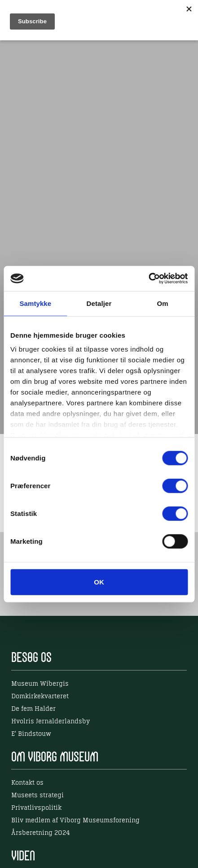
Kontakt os (27, 783)
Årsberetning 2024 (41, 833)
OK (99, 582)
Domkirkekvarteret (40, 696)
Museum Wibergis (40, 684)
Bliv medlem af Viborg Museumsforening (75, 821)
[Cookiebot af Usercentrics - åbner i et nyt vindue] (148, 279)
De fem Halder (33, 709)
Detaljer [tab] (99, 303)
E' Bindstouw (31, 734)
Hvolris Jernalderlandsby (51, 722)
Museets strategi (37, 795)
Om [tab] (163, 303)
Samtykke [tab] (35, 303)
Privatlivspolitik (36, 808)
